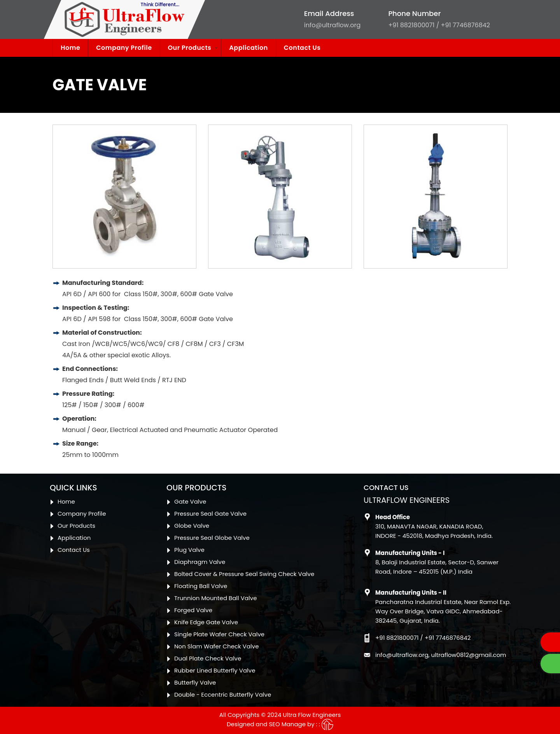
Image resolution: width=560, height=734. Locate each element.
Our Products (190, 48)
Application (248, 48)
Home (70, 48)
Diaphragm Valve (200, 562)
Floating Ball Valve (201, 586)
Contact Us (302, 48)
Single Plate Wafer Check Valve (219, 634)
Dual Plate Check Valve (208, 658)
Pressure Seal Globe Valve (212, 538)
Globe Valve (192, 526)
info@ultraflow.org (332, 25)
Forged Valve (193, 610)
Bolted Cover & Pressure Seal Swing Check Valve (244, 574)
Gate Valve (190, 501)
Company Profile (124, 48)
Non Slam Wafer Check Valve (216, 646)
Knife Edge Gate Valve (206, 622)
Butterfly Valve (195, 682)
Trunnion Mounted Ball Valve (215, 598)
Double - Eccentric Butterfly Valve (223, 694)
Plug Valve (189, 550)
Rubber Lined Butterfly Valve (215, 670)
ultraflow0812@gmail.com (469, 655)
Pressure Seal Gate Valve (210, 514)
